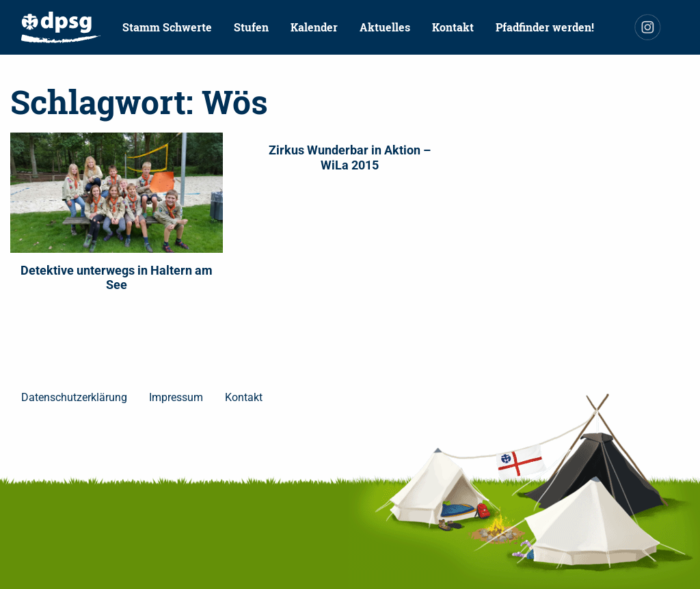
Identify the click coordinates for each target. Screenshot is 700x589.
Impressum (176, 397)
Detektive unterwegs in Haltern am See (117, 278)
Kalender (314, 27)
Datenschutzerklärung (74, 397)
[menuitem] (61, 27)
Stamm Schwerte (167, 27)
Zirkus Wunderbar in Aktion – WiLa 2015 (350, 157)
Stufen (251, 27)
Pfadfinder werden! (545, 27)
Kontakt (453, 27)
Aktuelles (385, 27)
